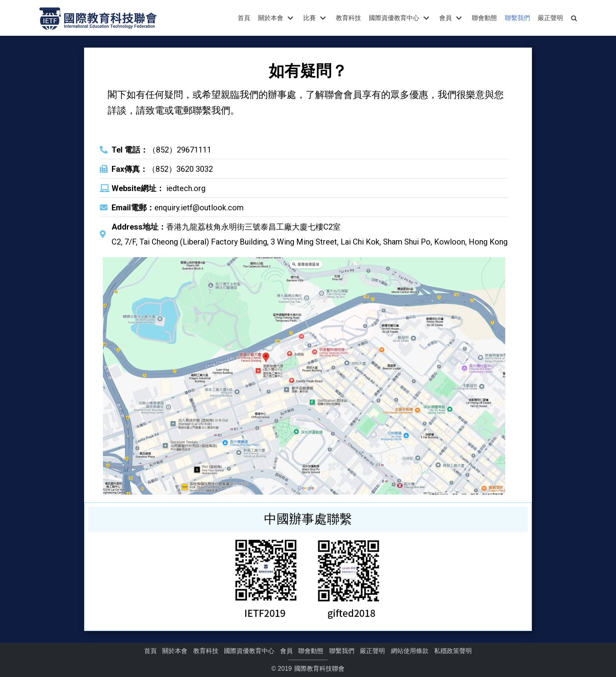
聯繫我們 (517, 18)
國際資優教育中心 (249, 651)
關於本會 (175, 651)
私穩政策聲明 (453, 651)
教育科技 (348, 18)
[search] (574, 18)
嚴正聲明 (550, 18)
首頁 (244, 18)
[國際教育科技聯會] (98, 18)
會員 (286, 651)
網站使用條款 (410, 651)
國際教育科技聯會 (319, 669)
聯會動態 (484, 18)
